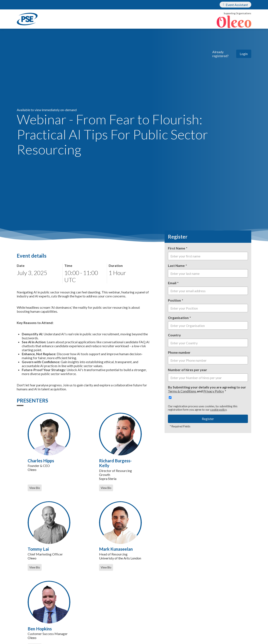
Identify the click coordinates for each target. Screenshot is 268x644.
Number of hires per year (187, 370)
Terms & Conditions (182, 391)
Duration (116, 265)
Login (244, 54)
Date (21, 265)
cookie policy (218, 410)
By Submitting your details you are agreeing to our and (207, 389)
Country (174, 335)
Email (172, 283)
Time (68, 265)
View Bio (35, 488)
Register (208, 419)
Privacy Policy (214, 391)
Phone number (179, 352)
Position (174, 300)
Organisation (178, 318)
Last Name (176, 265)
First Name (177, 248)
